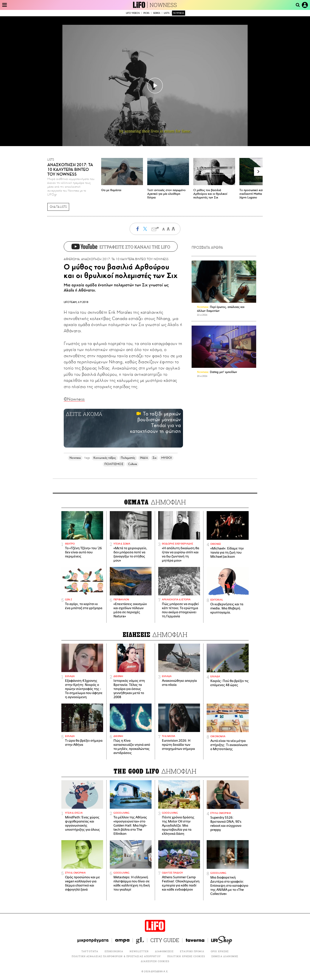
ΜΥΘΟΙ (167, 458)
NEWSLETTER (139, 951)
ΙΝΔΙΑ (144, 458)
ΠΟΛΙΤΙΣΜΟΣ (114, 464)
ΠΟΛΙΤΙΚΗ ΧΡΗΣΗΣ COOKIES (186, 956)
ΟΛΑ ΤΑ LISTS (58, 207)
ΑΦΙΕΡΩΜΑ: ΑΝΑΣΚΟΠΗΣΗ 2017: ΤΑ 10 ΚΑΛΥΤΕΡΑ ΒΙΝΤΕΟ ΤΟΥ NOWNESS (116, 259)
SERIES (157, 13)
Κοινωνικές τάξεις (105, 458)
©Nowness (74, 399)
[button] (258, 172)
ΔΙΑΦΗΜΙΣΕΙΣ (164, 951)
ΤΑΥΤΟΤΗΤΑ (90, 951)
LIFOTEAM (70, 302)
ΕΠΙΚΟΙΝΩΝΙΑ (114, 951)
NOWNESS (163, 5)
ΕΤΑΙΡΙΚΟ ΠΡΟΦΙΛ (192, 951)
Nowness (75, 458)
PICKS (146, 13)
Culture (133, 464)
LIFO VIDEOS (133, 13)
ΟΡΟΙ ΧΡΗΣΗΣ (220, 951)
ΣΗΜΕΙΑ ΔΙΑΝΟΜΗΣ (225, 956)
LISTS (167, 13)
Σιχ (155, 458)
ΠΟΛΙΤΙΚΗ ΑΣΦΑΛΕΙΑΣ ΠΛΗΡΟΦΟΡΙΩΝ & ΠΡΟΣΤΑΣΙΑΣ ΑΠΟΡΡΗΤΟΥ (116, 956)
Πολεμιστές (128, 458)
